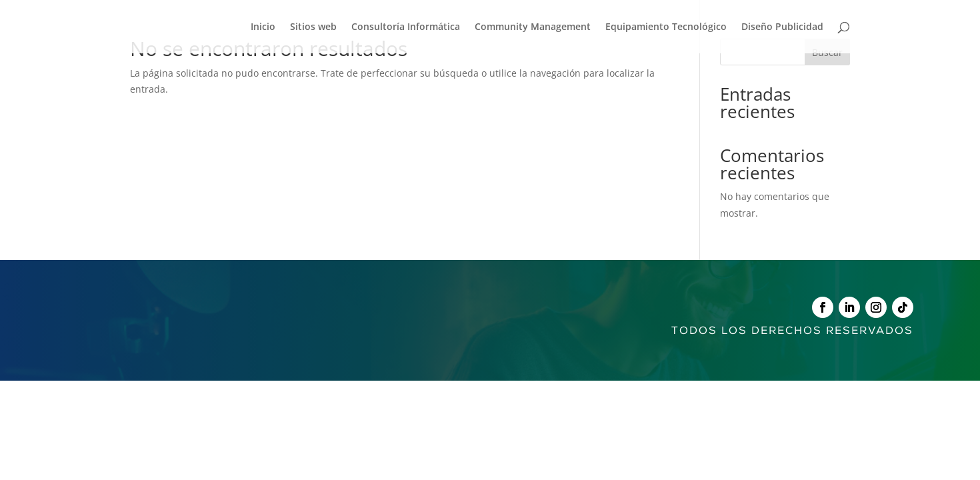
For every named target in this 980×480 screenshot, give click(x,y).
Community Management (533, 27)
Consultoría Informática (406, 27)
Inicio (263, 27)
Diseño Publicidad (782, 27)
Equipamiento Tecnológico (666, 27)
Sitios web (313, 27)
